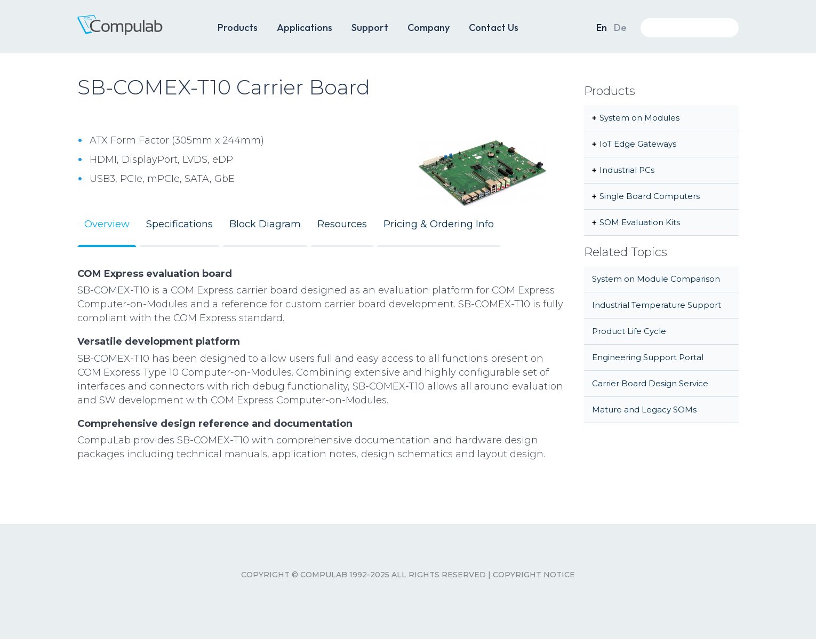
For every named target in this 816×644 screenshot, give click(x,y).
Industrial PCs (627, 170)
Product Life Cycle (629, 331)
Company (429, 27)
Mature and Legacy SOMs (644, 410)
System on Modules (639, 118)
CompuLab (136, 31)
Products (238, 27)
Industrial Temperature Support (657, 305)
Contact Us (494, 27)
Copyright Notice (534, 575)
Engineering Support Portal (648, 357)
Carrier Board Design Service (650, 383)
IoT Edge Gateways (638, 144)
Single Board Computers (650, 196)
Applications (305, 27)
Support (370, 27)
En (602, 27)
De (620, 27)
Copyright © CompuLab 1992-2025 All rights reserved (363, 575)
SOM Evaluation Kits (640, 222)
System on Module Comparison (656, 279)
